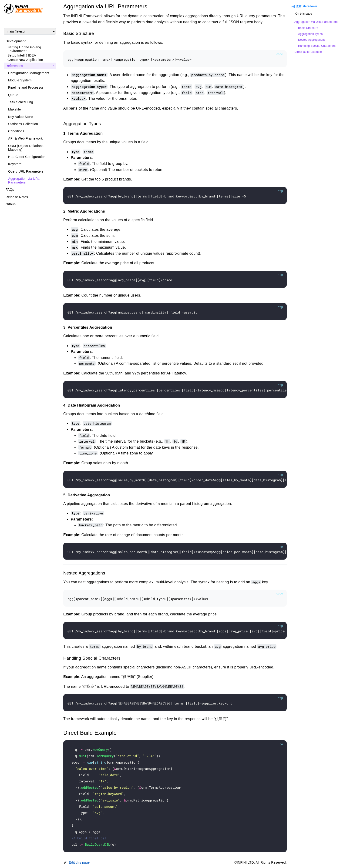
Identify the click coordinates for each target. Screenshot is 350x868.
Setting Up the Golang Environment (24, 49)
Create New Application (25, 60)
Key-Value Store (20, 117)
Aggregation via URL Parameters (24, 180)
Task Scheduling (21, 102)
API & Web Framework (25, 138)
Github (11, 204)
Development (16, 41)
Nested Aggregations (312, 40)
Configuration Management (29, 73)
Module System (20, 80)
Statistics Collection (23, 124)
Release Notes (17, 197)
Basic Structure (308, 28)
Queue (13, 95)
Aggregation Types (310, 34)
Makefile (15, 109)
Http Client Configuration (27, 157)
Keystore (15, 164)
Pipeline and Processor (26, 87)
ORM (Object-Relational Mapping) (26, 148)
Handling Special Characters (317, 46)
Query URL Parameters (26, 171)
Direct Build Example (308, 52)
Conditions (16, 131)
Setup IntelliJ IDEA (22, 55)
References (14, 66)
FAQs (10, 190)
